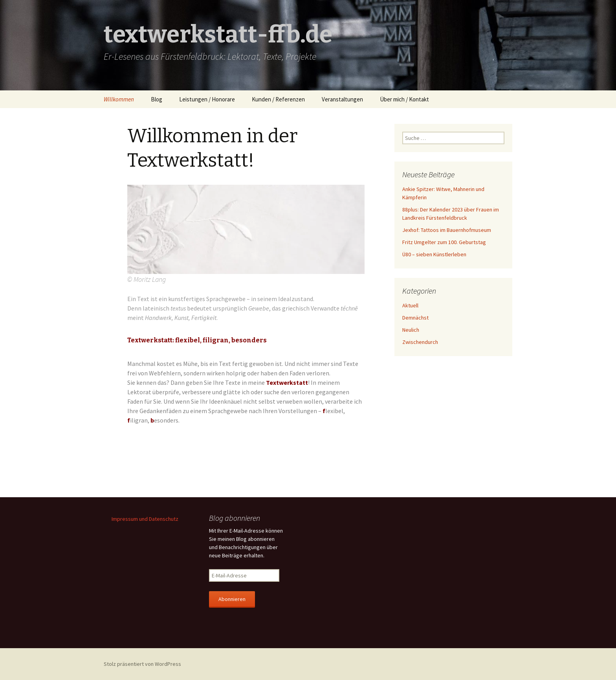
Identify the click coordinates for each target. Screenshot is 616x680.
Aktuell (410, 305)
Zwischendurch (420, 342)
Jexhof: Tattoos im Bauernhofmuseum (447, 230)
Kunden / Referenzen (278, 99)
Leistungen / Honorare (207, 99)
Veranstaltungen (342, 99)
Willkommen (119, 99)
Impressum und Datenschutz (145, 519)
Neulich (411, 330)
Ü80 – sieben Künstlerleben (434, 254)
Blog (157, 99)
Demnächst (415, 318)
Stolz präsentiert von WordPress (142, 664)
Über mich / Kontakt (404, 99)
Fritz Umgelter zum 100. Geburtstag (444, 242)
